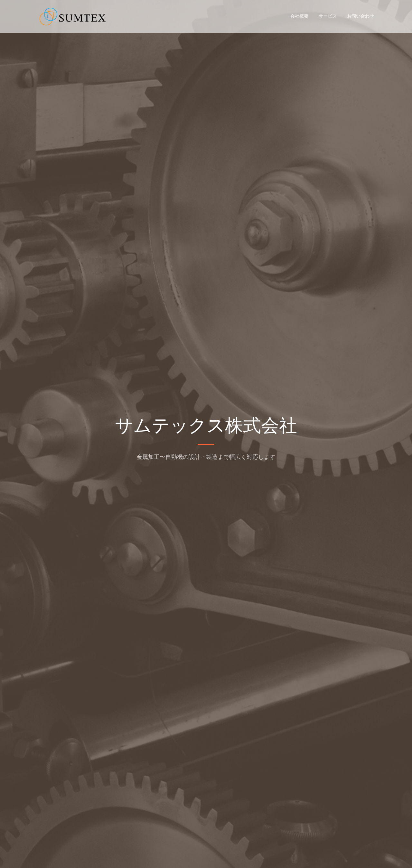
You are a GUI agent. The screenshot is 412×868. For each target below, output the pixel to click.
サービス (328, 16)
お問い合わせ (360, 16)
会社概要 (299, 16)
